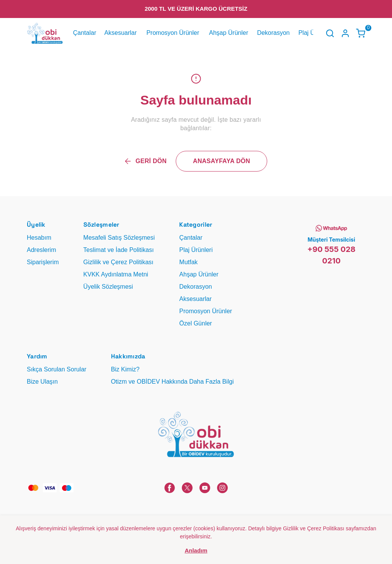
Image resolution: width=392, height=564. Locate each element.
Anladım (196, 550)
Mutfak (188, 262)
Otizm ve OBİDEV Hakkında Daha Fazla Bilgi (172, 382)
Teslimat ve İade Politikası (119, 250)
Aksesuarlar (121, 33)
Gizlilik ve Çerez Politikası (118, 262)
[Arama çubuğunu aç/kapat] (330, 33)
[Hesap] (345, 33)
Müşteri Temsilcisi (331, 239)
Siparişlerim (43, 262)
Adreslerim (41, 250)
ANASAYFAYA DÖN (221, 161)
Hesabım (39, 238)
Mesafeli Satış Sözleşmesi (119, 238)
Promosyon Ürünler (173, 33)
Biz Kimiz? (125, 369)
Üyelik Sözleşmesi (108, 287)
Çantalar (85, 33)
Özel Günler (195, 323)
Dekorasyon (273, 33)
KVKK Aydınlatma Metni (116, 274)
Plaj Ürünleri (196, 250)
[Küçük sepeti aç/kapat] (361, 33)
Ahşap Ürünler (229, 33)
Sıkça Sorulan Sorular (57, 369)
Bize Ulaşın (42, 382)
